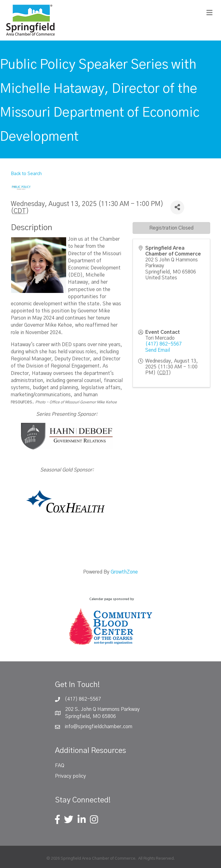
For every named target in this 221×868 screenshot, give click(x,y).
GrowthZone (124, 572)
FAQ (60, 766)
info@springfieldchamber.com (98, 727)
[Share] (177, 207)
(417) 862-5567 (164, 344)
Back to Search (26, 174)
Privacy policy (70, 776)
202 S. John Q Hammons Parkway (102, 709)
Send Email (158, 350)
